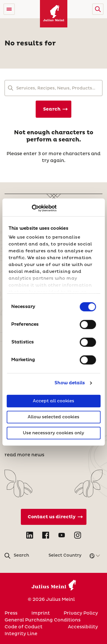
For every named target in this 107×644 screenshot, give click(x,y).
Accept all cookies (53, 401)
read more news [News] (24, 455)
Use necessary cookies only (53, 433)
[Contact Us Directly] (54, 517)
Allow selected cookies (53, 417)
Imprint (41, 613)
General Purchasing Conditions (43, 620)
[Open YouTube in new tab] (62, 535)
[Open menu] (9, 9)
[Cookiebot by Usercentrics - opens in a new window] (32, 208)
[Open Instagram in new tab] (78, 535)
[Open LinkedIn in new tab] (30, 535)
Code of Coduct (24, 627)
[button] (98, 9)
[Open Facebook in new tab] (46, 535)
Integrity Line (21, 634)
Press (11, 613)
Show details (70, 383)
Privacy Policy (81, 613)
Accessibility (83, 627)
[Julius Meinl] (54, 14)
